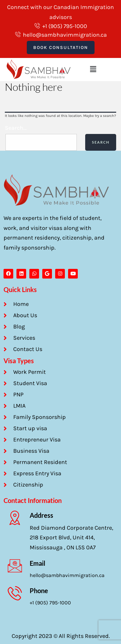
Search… (16, 128)
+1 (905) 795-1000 (50, 603)
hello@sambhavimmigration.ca (67, 575)
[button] (93, 69)
